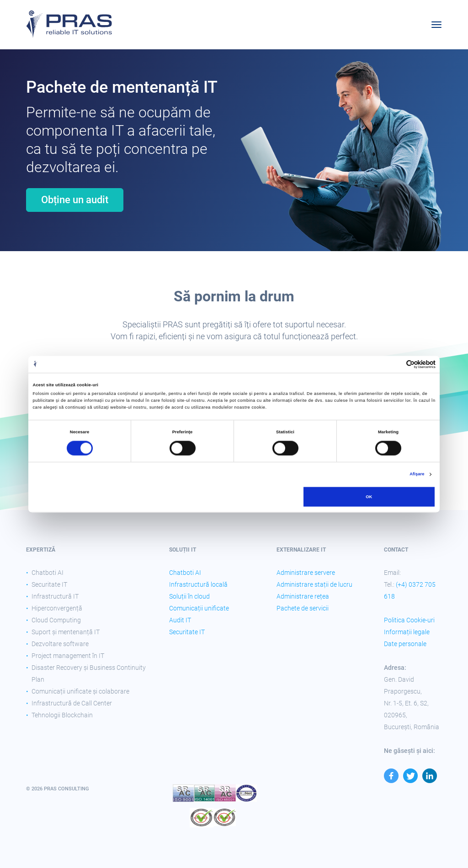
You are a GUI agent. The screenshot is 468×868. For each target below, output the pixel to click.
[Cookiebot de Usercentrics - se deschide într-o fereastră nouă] (396, 364)
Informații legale (407, 632)
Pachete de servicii (303, 608)
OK (369, 497)
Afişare (417, 474)
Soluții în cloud (189, 596)
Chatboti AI (185, 573)
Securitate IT (187, 632)
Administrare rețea (303, 596)
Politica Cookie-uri (409, 620)
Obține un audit (75, 200)
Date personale (405, 644)
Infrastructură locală (198, 584)
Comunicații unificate (199, 608)
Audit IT (180, 620)
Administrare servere (306, 573)
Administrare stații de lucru (314, 584)
